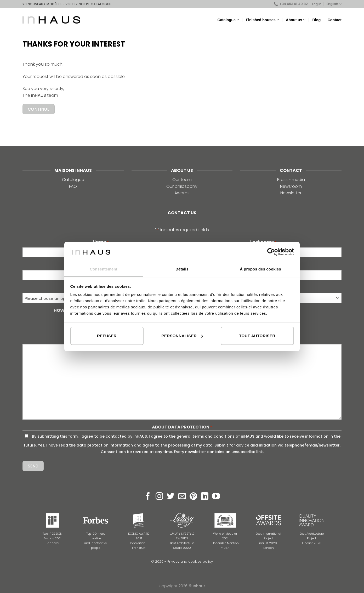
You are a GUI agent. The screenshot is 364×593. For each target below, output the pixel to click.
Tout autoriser (257, 336)
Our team (182, 180)
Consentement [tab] (103, 269)
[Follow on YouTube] (216, 497)
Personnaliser (182, 336)
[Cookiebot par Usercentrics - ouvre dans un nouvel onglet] (271, 252)
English (334, 4)
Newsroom (291, 186)
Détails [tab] (182, 269)
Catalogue (228, 20)
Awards (182, 193)
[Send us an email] (182, 497)
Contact (334, 20)
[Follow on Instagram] (159, 497)
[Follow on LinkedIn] (205, 497)
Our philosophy (182, 186)
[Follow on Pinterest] (193, 497)
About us (296, 20)
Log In (317, 4)
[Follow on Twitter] (171, 497)
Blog (316, 20)
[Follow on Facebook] (148, 497)
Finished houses (262, 20)
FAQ (73, 186)
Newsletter (291, 193)
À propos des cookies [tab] (260, 269)
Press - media (291, 180)
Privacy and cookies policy (190, 561)
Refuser (107, 336)
